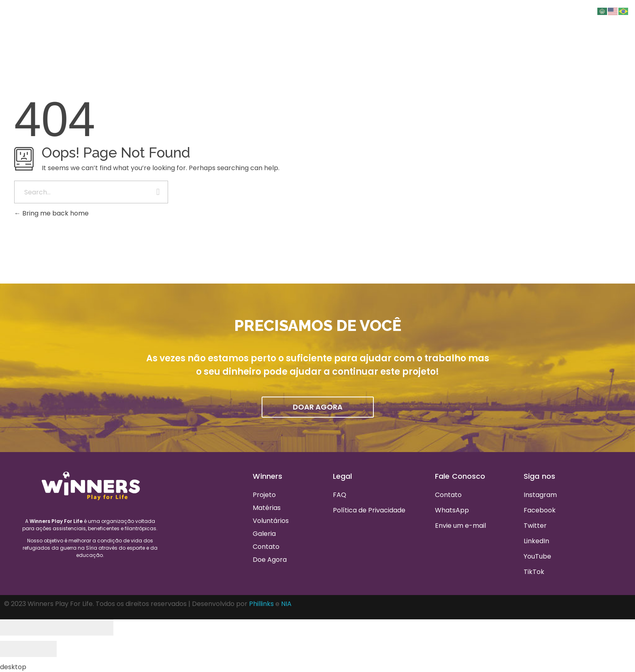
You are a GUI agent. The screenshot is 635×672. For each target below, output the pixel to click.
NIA (286, 604)
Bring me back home (51, 213)
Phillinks (261, 604)
